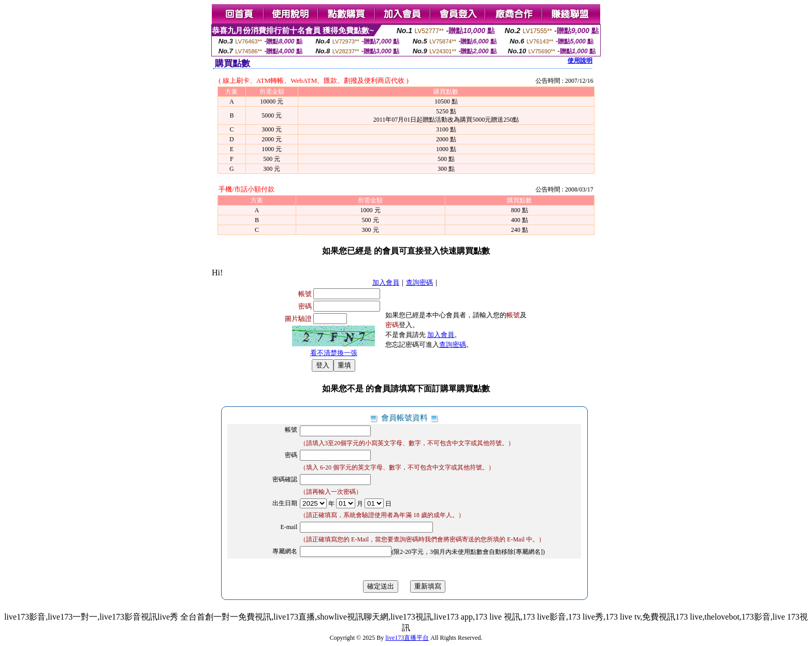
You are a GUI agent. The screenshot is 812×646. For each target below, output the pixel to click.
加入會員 (386, 282)
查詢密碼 (419, 282)
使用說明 (580, 61)
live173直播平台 (407, 638)
